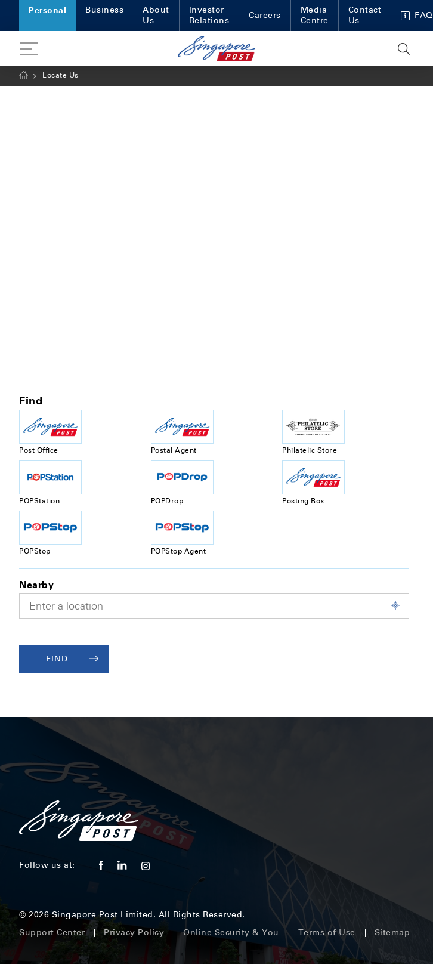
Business (104, 10)
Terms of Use (327, 933)
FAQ (417, 15)
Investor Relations (209, 15)
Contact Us (365, 15)
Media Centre (315, 15)
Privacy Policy (134, 933)
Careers (265, 15)
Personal (47, 10)
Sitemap (392, 933)
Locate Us (61, 75)
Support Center (52, 933)
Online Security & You (231, 933)
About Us (156, 15)
